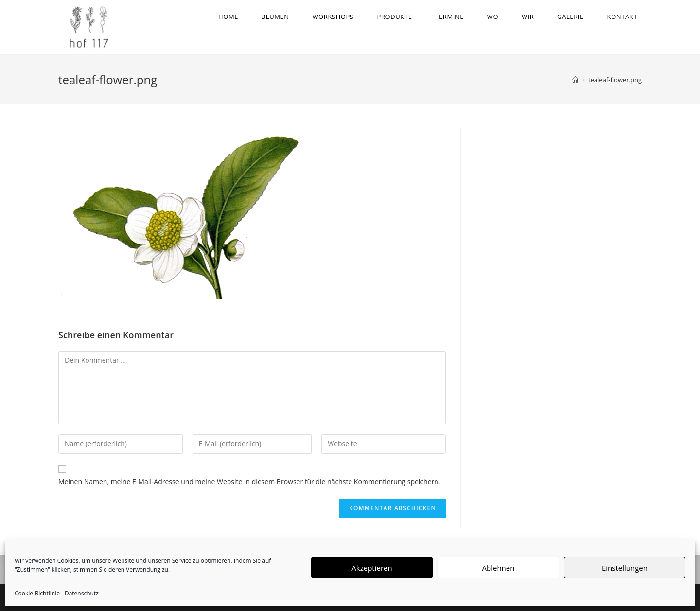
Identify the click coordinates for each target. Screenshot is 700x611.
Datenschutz (82, 593)
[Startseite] (575, 82)
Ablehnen (499, 568)
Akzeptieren (372, 568)
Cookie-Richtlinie (37, 593)
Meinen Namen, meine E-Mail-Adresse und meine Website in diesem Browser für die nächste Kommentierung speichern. (249, 484)
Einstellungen (625, 568)
